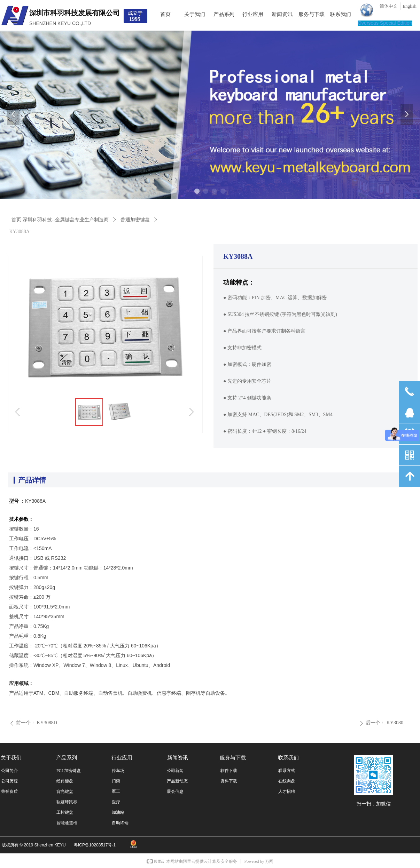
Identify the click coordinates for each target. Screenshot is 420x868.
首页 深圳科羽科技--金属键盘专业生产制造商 (60, 220)
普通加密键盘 (135, 220)
